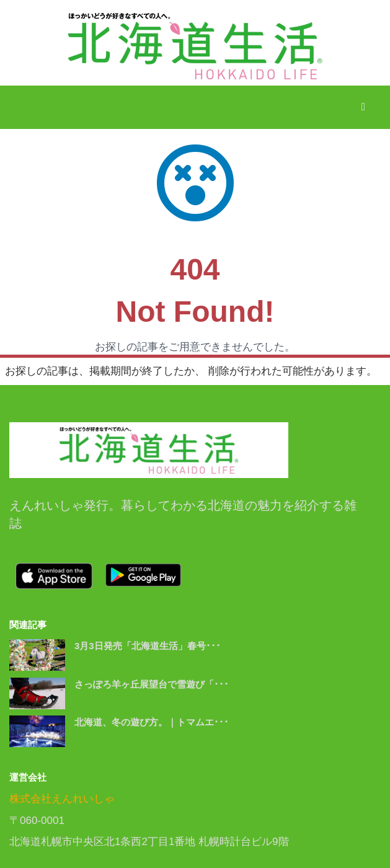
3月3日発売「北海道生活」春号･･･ (148, 646)
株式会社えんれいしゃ (62, 799)
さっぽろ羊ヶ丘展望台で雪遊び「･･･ (152, 684)
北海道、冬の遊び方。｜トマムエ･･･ (152, 722)
